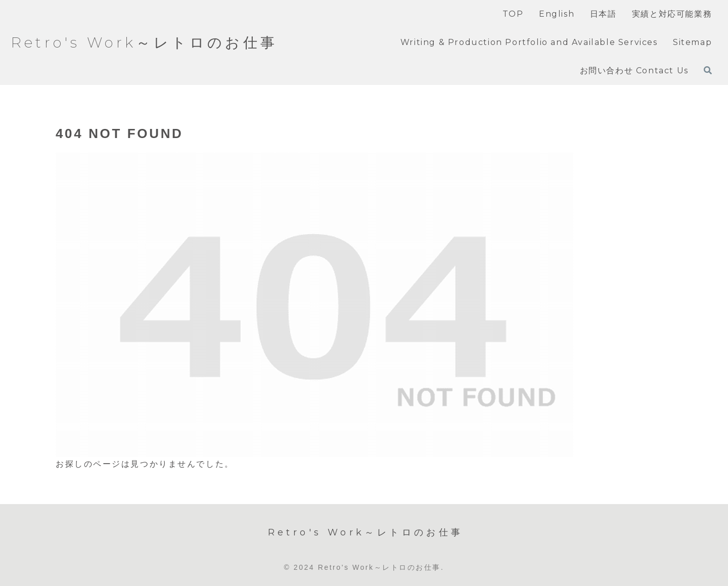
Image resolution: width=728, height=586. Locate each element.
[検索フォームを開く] (708, 70)
